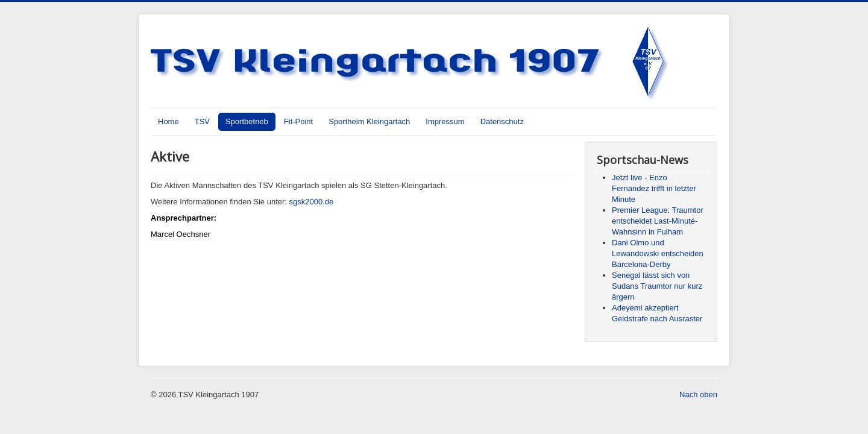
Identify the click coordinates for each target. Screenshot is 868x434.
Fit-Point (298, 121)
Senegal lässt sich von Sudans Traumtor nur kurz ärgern (657, 286)
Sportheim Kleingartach (369, 121)
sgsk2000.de (312, 202)
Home (168, 121)
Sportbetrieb (247, 121)
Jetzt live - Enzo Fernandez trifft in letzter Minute (654, 188)
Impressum (445, 121)
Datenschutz (502, 121)
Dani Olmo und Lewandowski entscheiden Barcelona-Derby (658, 253)
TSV (202, 121)
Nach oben (698, 395)
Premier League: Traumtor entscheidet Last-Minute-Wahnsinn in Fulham (658, 221)
